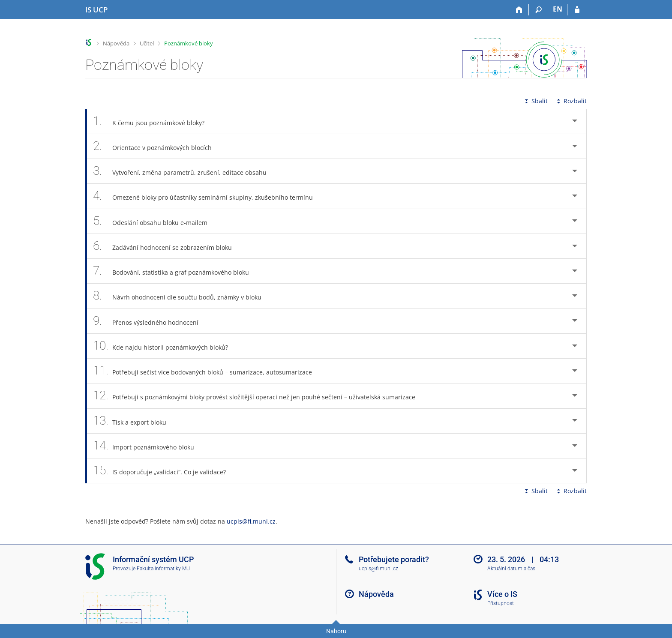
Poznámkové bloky (189, 43)
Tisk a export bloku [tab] (134, 421)
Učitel (147, 43)
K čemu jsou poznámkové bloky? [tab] (153, 121)
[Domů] (519, 10)
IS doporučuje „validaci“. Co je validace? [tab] (164, 471)
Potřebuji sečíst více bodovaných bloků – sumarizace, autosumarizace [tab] (207, 371)
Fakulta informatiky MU (163, 569)
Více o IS (502, 594)
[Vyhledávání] (538, 10)
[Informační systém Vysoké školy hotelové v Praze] (96, 10)
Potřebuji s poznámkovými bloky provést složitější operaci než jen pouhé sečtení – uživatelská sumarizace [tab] (259, 396)
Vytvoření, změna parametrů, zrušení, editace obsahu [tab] (184, 171)
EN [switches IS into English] (558, 9)
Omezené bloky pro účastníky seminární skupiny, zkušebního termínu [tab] (208, 196)
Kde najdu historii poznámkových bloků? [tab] (165, 346)
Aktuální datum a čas (511, 569)
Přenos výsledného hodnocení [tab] (150, 321)
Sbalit (535, 101)
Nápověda (116, 43)
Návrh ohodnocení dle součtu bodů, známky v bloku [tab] (182, 296)
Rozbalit (571, 101)
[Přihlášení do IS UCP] (577, 10)
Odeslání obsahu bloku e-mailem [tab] (155, 221)
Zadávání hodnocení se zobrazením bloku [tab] (167, 246)
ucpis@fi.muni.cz (251, 521)
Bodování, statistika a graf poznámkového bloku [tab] (176, 271)
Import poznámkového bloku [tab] (148, 446)
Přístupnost (501, 603)
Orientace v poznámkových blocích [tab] (157, 146)
